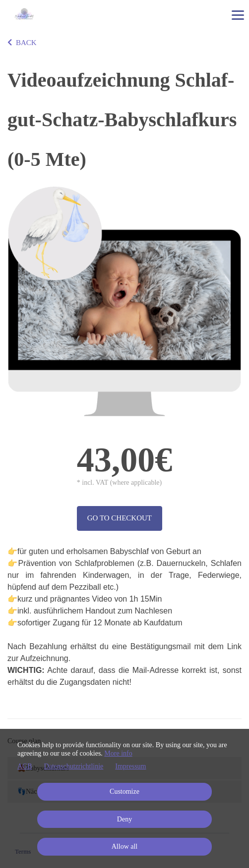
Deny (124, 819)
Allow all (125, 846)
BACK (22, 43)
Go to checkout (120, 518)
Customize (124, 791)
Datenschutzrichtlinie (74, 766)
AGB (25, 766)
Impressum (130, 766)
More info (118, 753)
